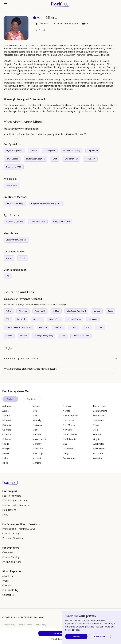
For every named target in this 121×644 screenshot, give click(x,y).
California (7, 425)
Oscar (87, 327)
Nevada (67, 411)
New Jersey (68, 420)
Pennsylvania (11, 185)
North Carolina (70, 434)
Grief (55, 159)
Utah (95, 430)
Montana (37, 463)
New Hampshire (71, 416)
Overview (7, 552)
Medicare (59, 327)
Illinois (5, 463)
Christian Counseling (15, 203)
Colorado (7, 430)
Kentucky (37, 420)
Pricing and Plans (12, 562)
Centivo (97, 311)
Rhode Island (99, 406)
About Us (8, 576)
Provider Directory (13, 538)
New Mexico (69, 425)
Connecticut (8, 434)
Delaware (7, 439)
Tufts (63, 336)
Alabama (7, 406)
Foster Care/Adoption (35, 159)
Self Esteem (90, 159)
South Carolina (100, 411)
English (9, 258)
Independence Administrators (19, 327)
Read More (100, 636)
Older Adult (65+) (38, 222)
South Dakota (100, 416)
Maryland (37, 434)
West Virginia (99, 449)
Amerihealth (40, 311)
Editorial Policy (10, 590)
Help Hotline (9, 510)
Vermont (97, 434)
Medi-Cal (43, 327)
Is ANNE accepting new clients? (21, 359)
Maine (36, 430)
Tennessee (98, 420)
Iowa (35, 411)
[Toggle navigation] (5, 4)
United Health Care (81, 336)
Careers (7, 585)
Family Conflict (12, 159)
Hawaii (6, 453)
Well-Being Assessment (15, 500)
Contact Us (8, 595)
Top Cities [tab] (32, 399)
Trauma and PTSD (14, 167)
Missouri (37, 458)
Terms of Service (25, 625)
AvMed (56, 311)
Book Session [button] (61, 633)
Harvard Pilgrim (74, 319)
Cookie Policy (40, 625)
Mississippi (38, 453)
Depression (93, 151)
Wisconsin (98, 453)
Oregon (67, 453)
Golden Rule (54, 319)
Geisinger (37, 319)
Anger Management (14, 151)
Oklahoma (68, 449)
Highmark (93, 319)
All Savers (23, 311)
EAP (8, 319)
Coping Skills (50, 151)
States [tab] (10, 399)
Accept (76, 636)
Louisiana (37, 425)
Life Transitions (71, 159)
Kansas (36, 416)
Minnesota (38, 449)
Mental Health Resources (16, 505)
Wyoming (98, 458)
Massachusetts (40, 439)
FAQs (5, 515)
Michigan (37, 444)
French (23, 258)
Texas (96, 425)
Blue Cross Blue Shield (76, 311)
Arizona (6, 416)
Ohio (65, 444)
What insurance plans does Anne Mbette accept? (31, 369)
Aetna (9, 311)
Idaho (5, 458)
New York (68, 430)
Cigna (110, 311)
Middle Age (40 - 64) (14, 222)
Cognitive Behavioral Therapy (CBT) (46, 203)
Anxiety (34, 151)
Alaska (5, 411)
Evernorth (21, 319)
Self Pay (23, 336)
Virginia (97, 439)
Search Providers (12, 496)
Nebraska (67, 406)
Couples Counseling (72, 151)
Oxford (9, 336)
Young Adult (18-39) (61, 222)
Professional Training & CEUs (19, 529)
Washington (99, 444)
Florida (6, 444)
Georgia (6, 449)
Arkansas (7, 420)
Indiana (36, 406)
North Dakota (70, 439)
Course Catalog (11, 533)
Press (5, 581)
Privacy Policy (9, 625)
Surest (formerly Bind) (44, 336)
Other (100, 327)
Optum (74, 327)
